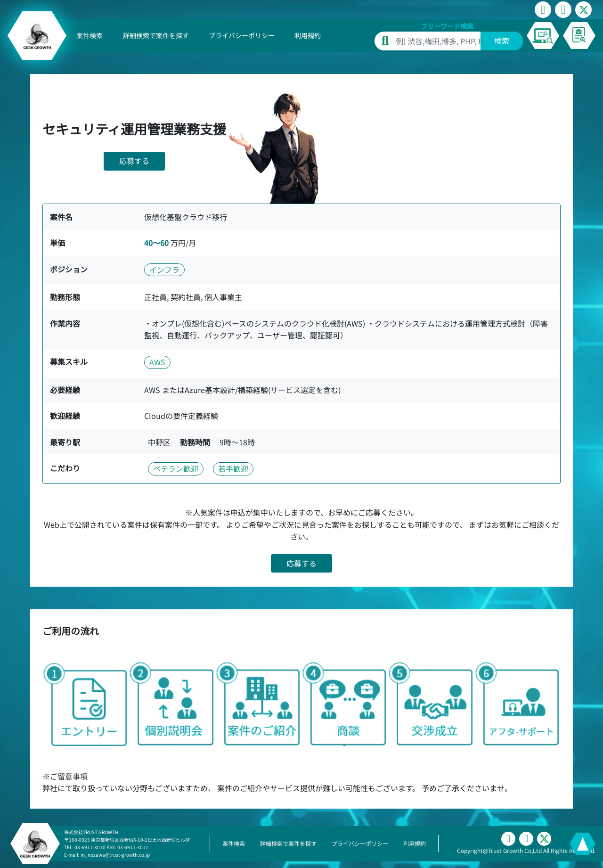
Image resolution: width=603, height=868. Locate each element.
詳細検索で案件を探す (156, 35)
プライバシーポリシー (242, 35)
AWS (157, 362)
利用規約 (308, 35)
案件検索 (90, 35)
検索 (502, 41)
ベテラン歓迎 (176, 468)
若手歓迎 (233, 468)
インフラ (164, 270)
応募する (134, 161)
